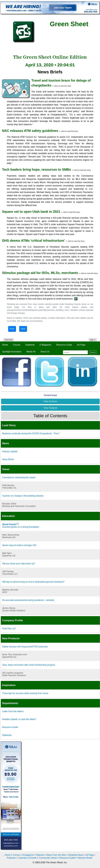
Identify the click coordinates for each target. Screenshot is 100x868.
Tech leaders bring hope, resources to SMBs (37, 169)
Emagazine (28, 855)
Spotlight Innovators (12, 352)
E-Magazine (45, 345)
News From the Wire (56, 855)
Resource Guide (64, 345)
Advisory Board (85, 858)
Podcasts (11, 858)
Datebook (30, 345)
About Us (45, 352)
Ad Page (81, 345)
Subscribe (9, 340)
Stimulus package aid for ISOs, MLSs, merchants (40, 273)
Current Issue (50, 395)
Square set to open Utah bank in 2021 (31, 212)
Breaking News (76, 855)
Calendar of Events (27, 858)
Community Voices (48, 858)
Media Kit (31, 352)
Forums (17, 345)
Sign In (93, 340)
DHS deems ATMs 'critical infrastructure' (33, 241)
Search (93, 352)
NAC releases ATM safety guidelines (30, 131)
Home (5, 345)
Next (23, 329)
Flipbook (40, 855)
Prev (12, 329)
